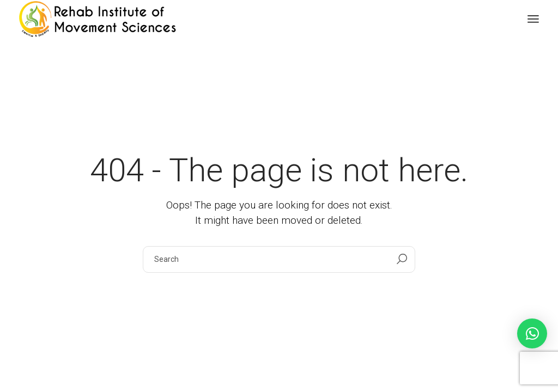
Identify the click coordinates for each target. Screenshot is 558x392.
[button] (532, 333)
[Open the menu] (533, 19)
